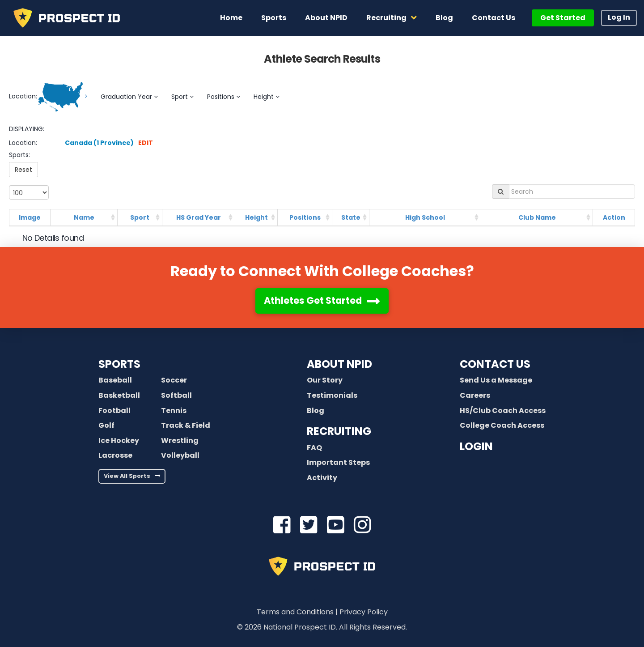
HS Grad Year (199, 217)
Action (614, 217)
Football (114, 411)
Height (256, 217)
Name (84, 217)
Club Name (537, 217)
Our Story (325, 380)
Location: (23, 143)
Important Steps (338, 462)
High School (425, 217)
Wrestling (180, 441)
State (351, 217)
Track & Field (186, 425)
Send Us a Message (496, 380)
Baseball (115, 380)
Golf (106, 425)
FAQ (314, 448)
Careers (475, 395)
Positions (305, 217)
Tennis (174, 411)
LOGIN (476, 446)
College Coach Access (502, 425)
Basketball (119, 395)
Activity (322, 478)
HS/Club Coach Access (503, 411)
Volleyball (180, 455)
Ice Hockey (119, 441)
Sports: (19, 155)
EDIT (146, 143)
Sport (140, 217)
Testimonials (332, 395)
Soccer (174, 380)
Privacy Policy (364, 612)
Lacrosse (115, 455)
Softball (176, 395)
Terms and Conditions (295, 612)
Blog (316, 411)
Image (30, 217)
